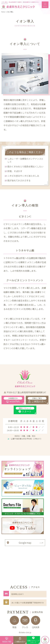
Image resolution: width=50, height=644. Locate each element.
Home (3, 12)
